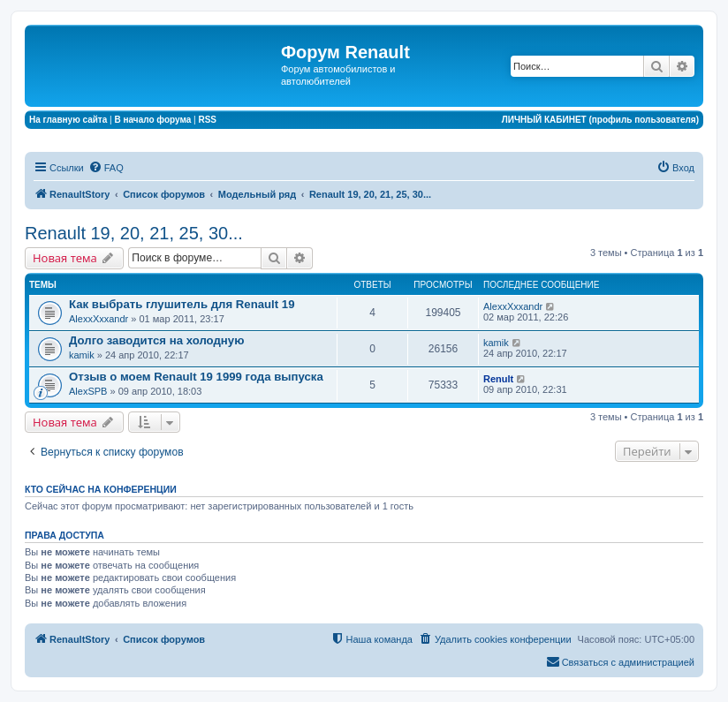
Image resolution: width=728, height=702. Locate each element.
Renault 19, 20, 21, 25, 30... (134, 233)
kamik (82, 355)
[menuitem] (106, 168)
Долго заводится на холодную (156, 340)
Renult (498, 379)
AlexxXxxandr (99, 319)
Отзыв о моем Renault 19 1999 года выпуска (196, 377)
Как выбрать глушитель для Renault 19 (182, 304)
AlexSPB (88, 391)
